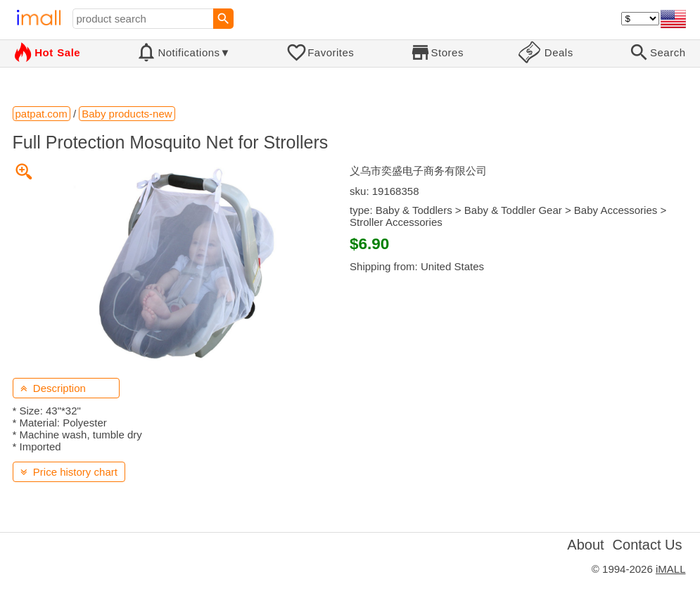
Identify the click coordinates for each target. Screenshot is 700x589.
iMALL (671, 569)
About (585, 545)
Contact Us (648, 545)
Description (53, 388)
